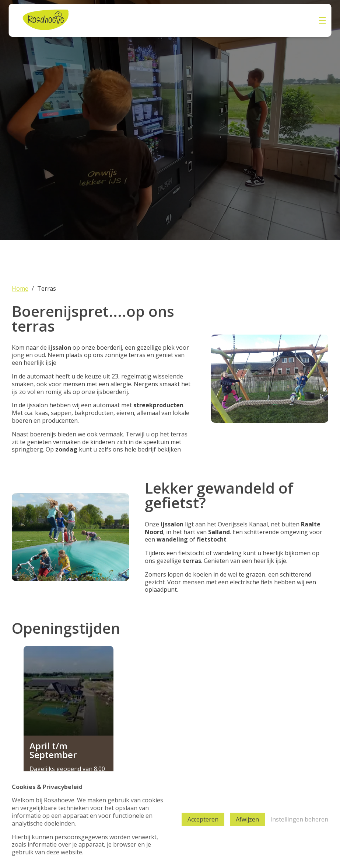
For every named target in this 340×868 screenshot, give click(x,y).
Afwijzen (247, 819)
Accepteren (203, 819)
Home (20, 289)
